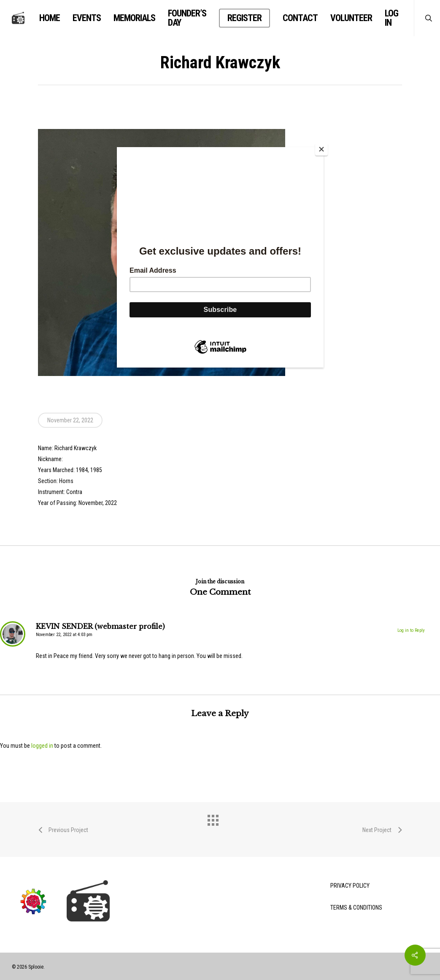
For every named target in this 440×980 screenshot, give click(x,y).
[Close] (321, 149)
